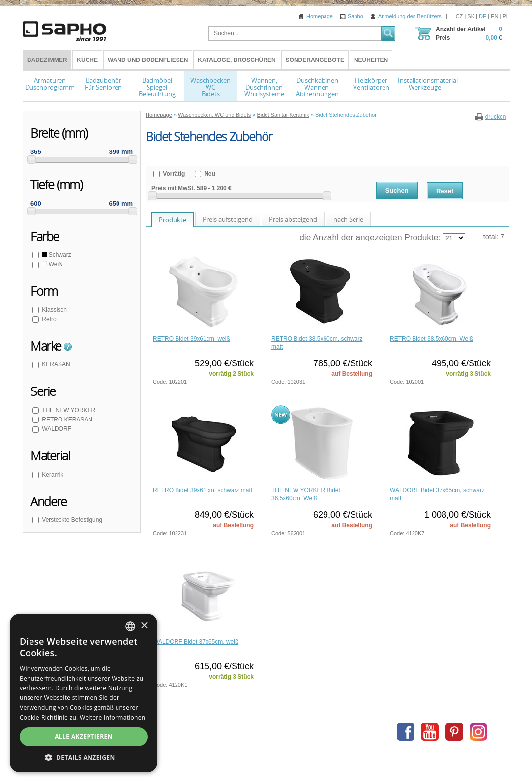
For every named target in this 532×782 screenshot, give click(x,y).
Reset (445, 191)
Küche (87, 60)
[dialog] (84, 693)
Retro (48, 319)
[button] (84, 757)
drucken (496, 117)
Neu (209, 174)
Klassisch (54, 310)
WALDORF (56, 429)
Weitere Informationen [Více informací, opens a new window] (113, 717)
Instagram (478, 732)
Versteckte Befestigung (71, 520)
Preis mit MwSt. (173, 188)
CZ (459, 16)
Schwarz (56, 255)
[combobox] (130, 626)
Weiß (51, 264)
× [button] (144, 626)
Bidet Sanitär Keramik (283, 115)
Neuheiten (371, 60)
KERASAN (55, 364)
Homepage (320, 16)
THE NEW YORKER (68, 410)
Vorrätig (173, 174)
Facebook (406, 732)
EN (494, 16)
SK (471, 16)
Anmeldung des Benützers (410, 16)
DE (483, 16)
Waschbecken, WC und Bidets (214, 115)
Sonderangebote (315, 60)
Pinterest (454, 732)
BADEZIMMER (47, 60)
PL (506, 16)
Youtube (430, 732)
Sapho (355, 16)
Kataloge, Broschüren (236, 60)
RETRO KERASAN (66, 420)
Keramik (52, 475)
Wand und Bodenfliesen (148, 60)
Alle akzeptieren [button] (84, 737)
